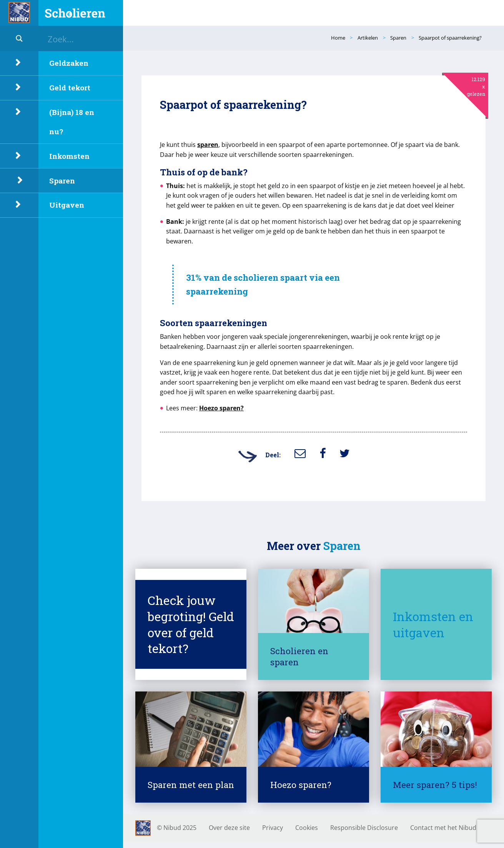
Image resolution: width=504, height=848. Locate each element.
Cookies (307, 828)
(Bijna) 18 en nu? (72, 122)
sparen (208, 145)
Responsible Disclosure (364, 828)
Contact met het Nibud (443, 828)
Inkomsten (69, 156)
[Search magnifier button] (19, 38)
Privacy (273, 828)
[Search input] (85, 38)
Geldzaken (69, 63)
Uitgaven (67, 205)
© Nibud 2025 (177, 828)
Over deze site (229, 828)
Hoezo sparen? (221, 408)
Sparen (62, 181)
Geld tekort (70, 87)
